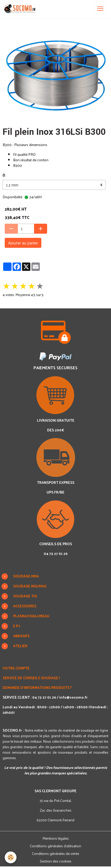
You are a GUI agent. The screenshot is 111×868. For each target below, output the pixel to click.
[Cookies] (11, 857)
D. (4, 175)
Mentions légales (56, 838)
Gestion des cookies (56, 861)
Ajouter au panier (23, 243)
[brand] (21, 9)
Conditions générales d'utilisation (56, 846)
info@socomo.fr (73, 697)
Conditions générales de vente (56, 853)
